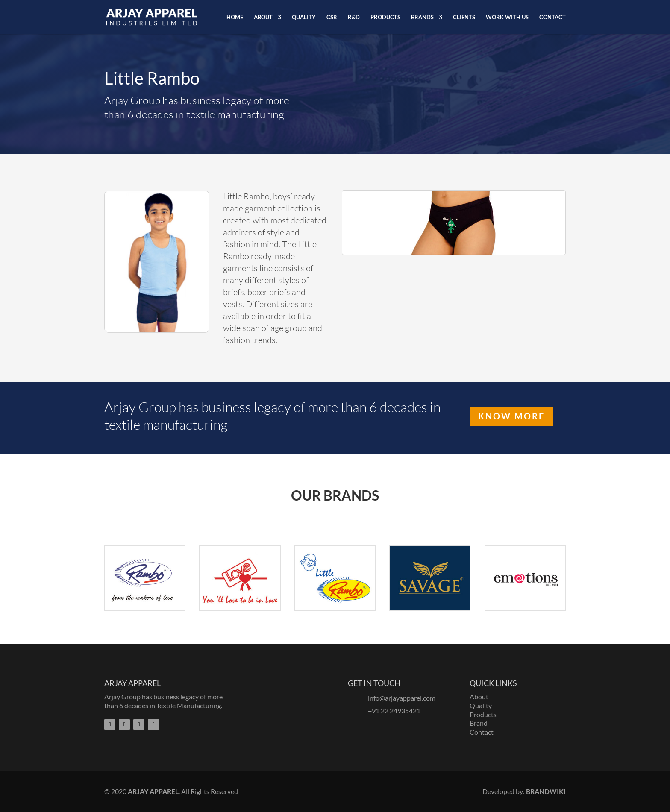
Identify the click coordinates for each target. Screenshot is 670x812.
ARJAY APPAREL (153, 791)
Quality (481, 705)
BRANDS (422, 17)
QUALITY (304, 17)
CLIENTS (464, 17)
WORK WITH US (507, 17)
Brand (479, 723)
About (479, 696)
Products (483, 714)
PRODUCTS (385, 17)
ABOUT (263, 17)
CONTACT (552, 17)
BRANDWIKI (546, 791)
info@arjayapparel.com (402, 698)
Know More (511, 416)
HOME (235, 17)
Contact (482, 732)
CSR (332, 17)
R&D (354, 17)
